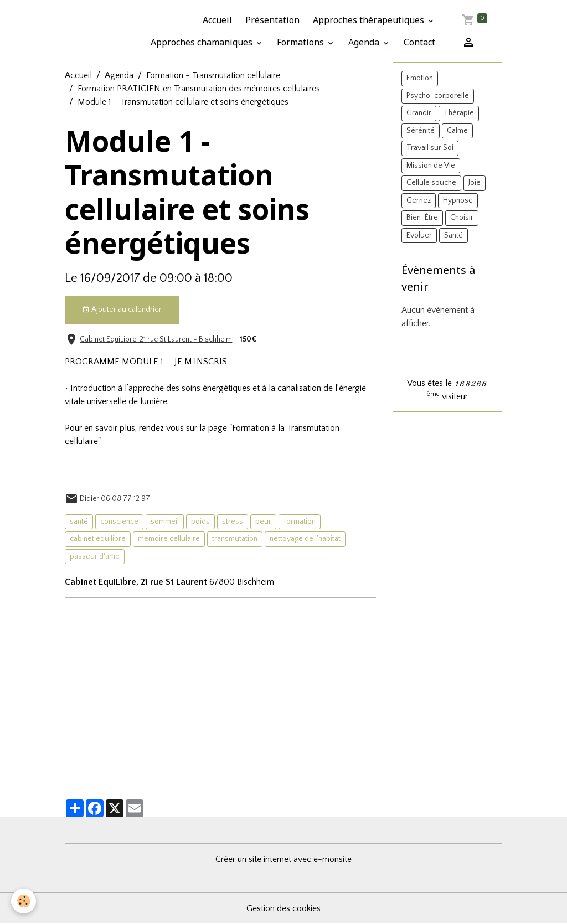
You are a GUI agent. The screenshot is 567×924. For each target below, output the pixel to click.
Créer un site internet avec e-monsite (283, 859)
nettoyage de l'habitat (305, 539)
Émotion (420, 78)
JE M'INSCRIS (201, 362)
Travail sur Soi (430, 148)
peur (263, 522)
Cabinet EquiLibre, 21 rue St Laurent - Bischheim (156, 339)
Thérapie (459, 113)
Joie (475, 183)
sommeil (165, 522)
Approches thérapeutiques (370, 20)
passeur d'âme (95, 556)
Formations (301, 42)
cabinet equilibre (98, 539)
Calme (457, 131)
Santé (453, 235)
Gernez (419, 200)
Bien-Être (422, 218)
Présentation (272, 20)
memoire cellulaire (169, 539)
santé (79, 522)
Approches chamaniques (203, 42)
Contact (419, 42)
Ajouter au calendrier (122, 310)
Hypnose (458, 200)
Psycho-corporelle (438, 96)
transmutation (235, 539)
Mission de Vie (431, 166)
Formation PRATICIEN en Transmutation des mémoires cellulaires (199, 89)
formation (300, 522)
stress (233, 522)
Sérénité (421, 131)
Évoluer (419, 235)
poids (200, 522)
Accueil (217, 20)
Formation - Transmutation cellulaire (213, 75)
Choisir (462, 218)
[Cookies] (24, 901)
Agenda (365, 42)
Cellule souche (431, 183)
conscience (119, 522)
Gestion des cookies (283, 908)
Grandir (419, 113)
